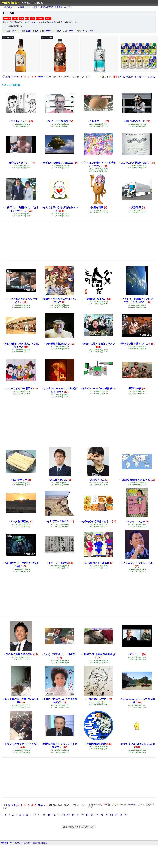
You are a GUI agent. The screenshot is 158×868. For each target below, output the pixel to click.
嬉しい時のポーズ (135, 121)
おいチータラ (20, 480)
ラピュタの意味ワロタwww (58, 163)
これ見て (97, 121)
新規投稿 (58, 7)
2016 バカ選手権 (58, 121)
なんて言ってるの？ (58, 521)
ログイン (68, 7)
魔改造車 (136, 207)
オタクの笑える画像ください (99, 344)
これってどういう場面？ (19, 388)
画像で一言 (135, 388)
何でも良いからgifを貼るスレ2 (138, 744)
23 (97, 815)
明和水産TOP (47, 7)
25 (107, 815)
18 (73, 815)
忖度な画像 (97, 207)
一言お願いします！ (97, 699)
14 (54, 815)
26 (112, 815)
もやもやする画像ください (97, 521)
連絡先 (44, 843)
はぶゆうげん (97, 480)
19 (78, 815)
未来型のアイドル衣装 (97, 563)
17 (68, 815)
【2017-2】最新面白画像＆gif (99, 654)
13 (49, 815)
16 (64, 815)
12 (44, 815)
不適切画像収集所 (96, 744)
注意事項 (28, 843)
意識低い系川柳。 (97, 299)
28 (121, 815)
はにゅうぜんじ (59, 480)
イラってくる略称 (58, 563)
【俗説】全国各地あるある (135, 480)
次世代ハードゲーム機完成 (97, 388)
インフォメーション (34, 22)
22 (92, 815)
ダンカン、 (135, 654)
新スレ (134, 77)
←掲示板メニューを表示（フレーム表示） (21, 7)
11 (40, 815)
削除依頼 (36, 843)
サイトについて (16, 843)
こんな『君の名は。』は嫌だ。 (60, 654)
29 (126, 815)
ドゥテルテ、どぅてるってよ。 (138, 563)
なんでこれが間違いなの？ (135, 163)
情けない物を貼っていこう (136, 344)
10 (35, 815)
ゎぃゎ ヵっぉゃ (136, 521)
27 (116, 815)
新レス (143, 77)
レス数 (151, 77)
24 (102, 815)
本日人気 (124, 77)
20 (83, 815)
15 (59, 815)
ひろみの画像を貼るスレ (19, 654)
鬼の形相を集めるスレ (58, 344)
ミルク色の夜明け (20, 521)
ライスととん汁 (19, 121)
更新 (6, 77)
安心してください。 (20, 163)
